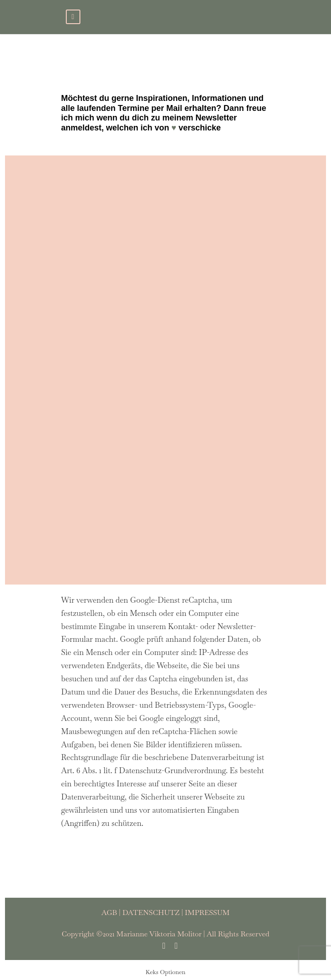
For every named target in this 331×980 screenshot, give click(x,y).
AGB (109, 912)
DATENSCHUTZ (151, 912)
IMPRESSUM (207, 912)
